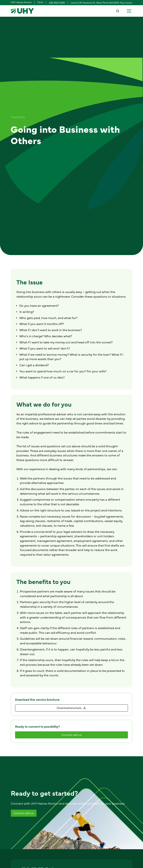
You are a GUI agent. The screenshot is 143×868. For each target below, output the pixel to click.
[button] (128, 11)
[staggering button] (71, 708)
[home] (22, 11)
